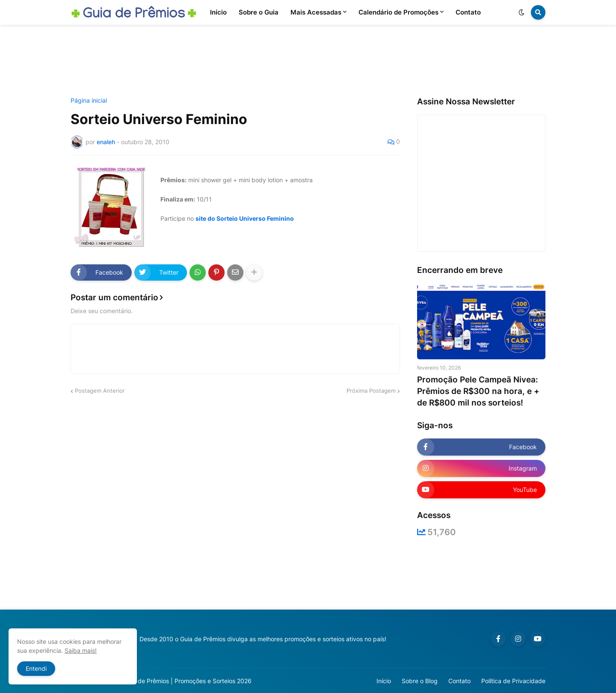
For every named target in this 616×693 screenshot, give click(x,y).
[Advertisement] (308, 61)
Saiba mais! (81, 650)
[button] (521, 12)
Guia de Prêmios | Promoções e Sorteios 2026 (188, 681)
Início (384, 681)
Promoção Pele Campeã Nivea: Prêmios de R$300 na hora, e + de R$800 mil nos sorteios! (478, 391)
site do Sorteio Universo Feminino (245, 218)
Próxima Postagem (371, 391)
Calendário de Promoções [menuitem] (398, 12)
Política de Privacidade (513, 681)
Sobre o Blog (420, 681)
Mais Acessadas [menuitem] (316, 12)
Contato (459, 681)
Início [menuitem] (218, 12)
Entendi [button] (36, 668)
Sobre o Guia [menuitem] (259, 12)
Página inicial (89, 101)
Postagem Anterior (100, 391)
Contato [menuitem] (468, 12)
